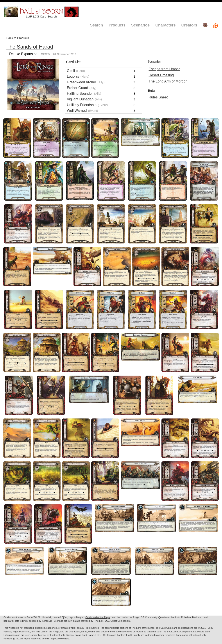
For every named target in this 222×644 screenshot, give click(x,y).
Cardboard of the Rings (98, 617)
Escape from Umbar (164, 69)
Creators (189, 25)
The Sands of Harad (30, 47)
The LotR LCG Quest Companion (112, 621)
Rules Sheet (158, 97)
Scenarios (140, 25)
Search (96, 25)
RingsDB (47, 621)
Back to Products (18, 38)
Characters (165, 25)
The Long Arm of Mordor (168, 81)
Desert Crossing (161, 75)
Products (117, 25)
